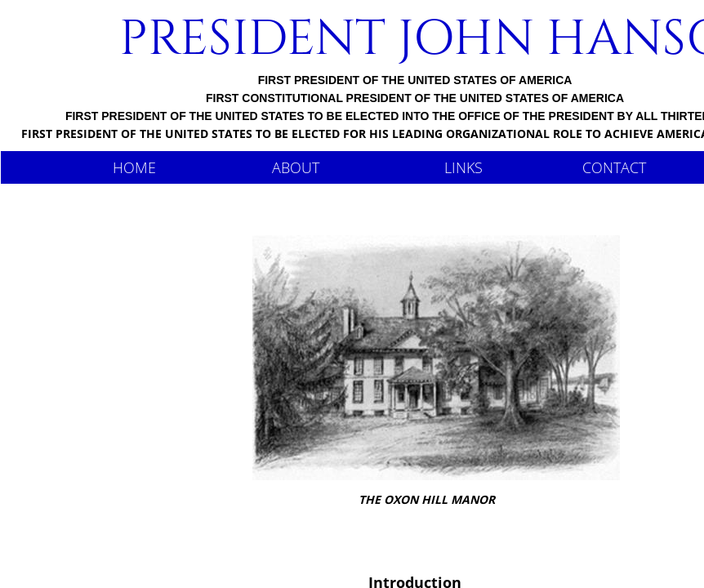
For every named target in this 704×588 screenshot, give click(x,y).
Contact (614, 167)
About (296, 167)
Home (134, 167)
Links (463, 167)
